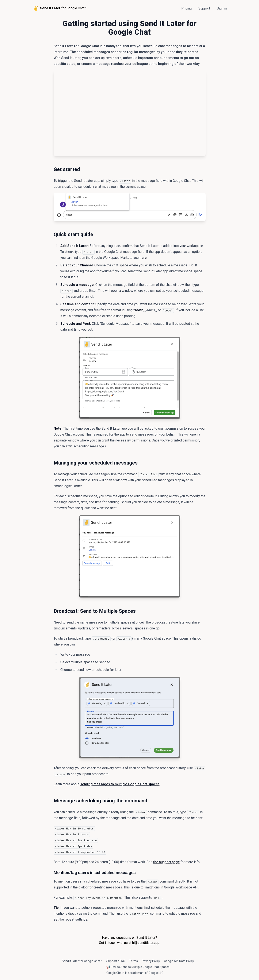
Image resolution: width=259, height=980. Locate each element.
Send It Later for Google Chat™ (82, 961)
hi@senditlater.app (146, 943)
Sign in (222, 8)
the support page (166, 862)
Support (204, 8)
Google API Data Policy (179, 961)
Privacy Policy (151, 961)
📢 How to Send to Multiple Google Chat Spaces (138, 967)
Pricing (186, 8)
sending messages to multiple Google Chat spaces (120, 784)
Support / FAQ (116, 961)
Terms (134, 961)
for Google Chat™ (60, 8)
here (143, 258)
